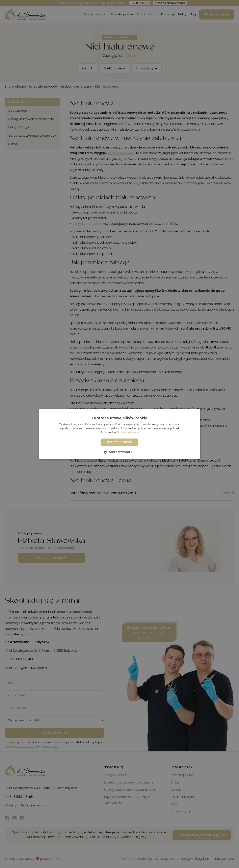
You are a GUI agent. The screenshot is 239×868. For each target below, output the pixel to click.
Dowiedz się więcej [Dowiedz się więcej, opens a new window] (128, 432)
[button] (119, 452)
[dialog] (119, 434)
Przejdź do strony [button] (120, 442)
